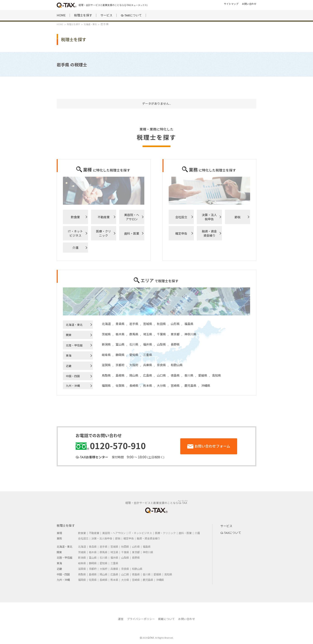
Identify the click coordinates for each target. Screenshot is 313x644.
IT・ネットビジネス (75, 233)
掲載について (166, 619)
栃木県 (120, 334)
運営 (121, 619)
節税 (238, 217)
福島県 (189, 324)
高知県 (216, 375)
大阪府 (134, 365)
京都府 (120, 365)
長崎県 (134, 385)
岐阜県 (106, 355)
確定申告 (181, 233)
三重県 (148, 355)
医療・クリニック (104, 233)
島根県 (120, 375)
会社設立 (181, 217)
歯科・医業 (132, 233)
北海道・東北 (74, 325)
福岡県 (106, 385)
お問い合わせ (187, 619)
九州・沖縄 (73, 386)
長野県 (175, 344)
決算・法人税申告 (209, 217)
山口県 (161, 375)
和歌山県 (177, 365)
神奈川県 (190, 334)
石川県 (134, 344)
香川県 (189, 375)
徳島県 (175, 375)
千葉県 (161, 334)
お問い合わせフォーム (212, 446)
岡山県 (134, 375)
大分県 (161, 385)
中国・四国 (73, 376)
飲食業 (75, 217)
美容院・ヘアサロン (132, 217)
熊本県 (148, 385)
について (131, 15)
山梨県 (161, 344)
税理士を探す (83, 15)
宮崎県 (175, 385)
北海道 (106, 324)
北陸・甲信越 (74, 345)
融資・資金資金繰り (209, 233)
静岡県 (120, 355)
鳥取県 (106, 375)
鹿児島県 (190, 385)
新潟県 (106, 344)
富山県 (120, 344)
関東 (69, 335)
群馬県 (134, 334)
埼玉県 (148, 334)
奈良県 (161, 365)
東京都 (175, 334)
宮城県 (148, 324)
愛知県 (134, 355)
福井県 (148, 344)
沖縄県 (206, 385)
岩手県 (134, 324)
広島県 (148, 375)
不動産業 (104, 217)
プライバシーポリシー (141, 619)
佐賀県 (120, 385)
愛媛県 (203, 375)
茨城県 (106, 334)
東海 (69, 355)
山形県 (175, 324)
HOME (61, 15)
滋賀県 (106, 365)
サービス (106, 15)
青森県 (120, 324)
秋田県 (161, 324)
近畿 (69, 366)
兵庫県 (148, 365)
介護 (75, 248)
